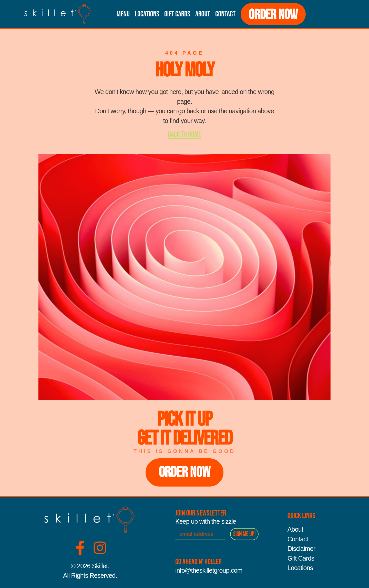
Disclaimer (301, 549)
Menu (123, 14)
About (203, 14)
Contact (225, 14)
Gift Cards (177, 14)
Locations (147, 14)
